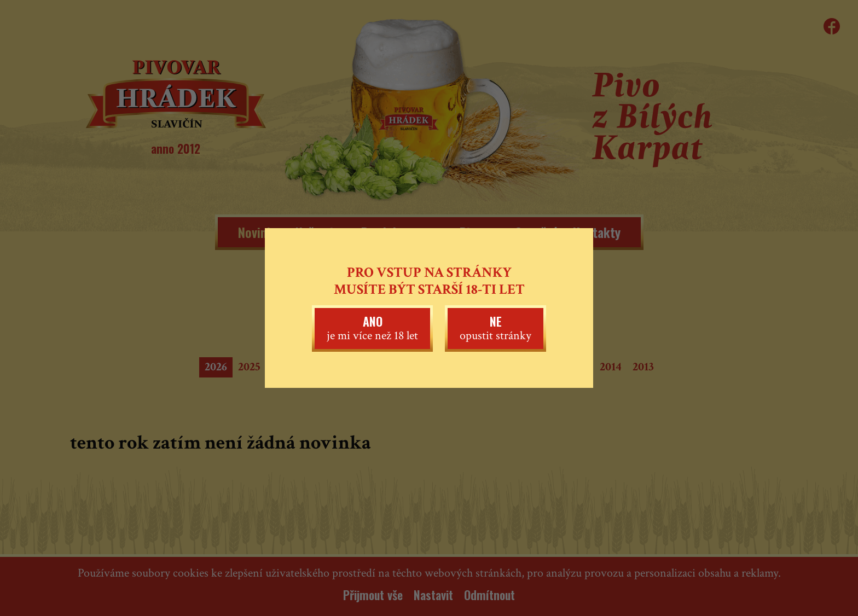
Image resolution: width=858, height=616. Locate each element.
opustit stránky (495, 328)
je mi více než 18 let (372, 328)
